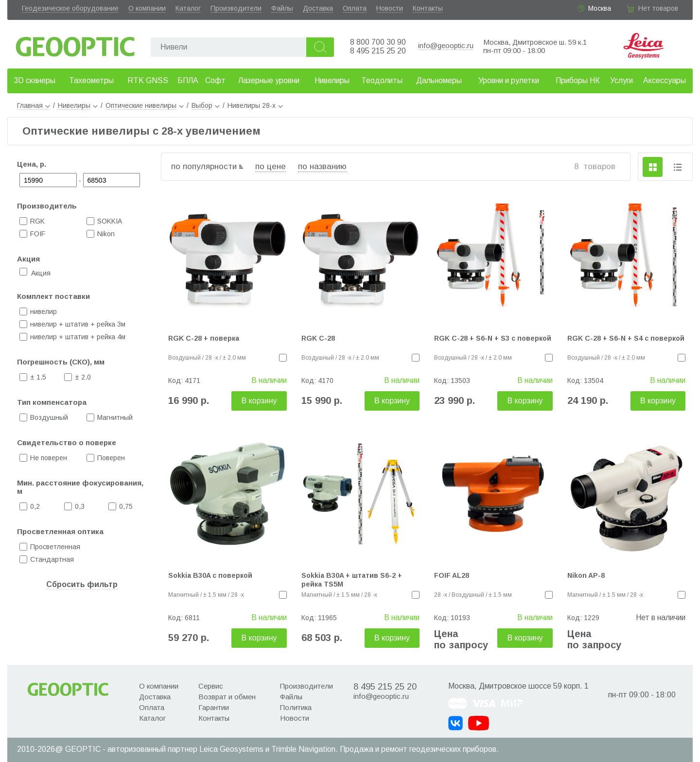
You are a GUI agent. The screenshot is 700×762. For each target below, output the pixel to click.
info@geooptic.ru (446, 45)
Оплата (355, 8)
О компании (147, 8)
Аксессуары (665, 80)
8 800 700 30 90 (378, 42)
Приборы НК (578, 80)
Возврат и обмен (227, 697)
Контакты (428, 8)
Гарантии (214, 707)
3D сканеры (35, 80)
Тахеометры (91, 80)
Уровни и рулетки (509, 80)
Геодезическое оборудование (70, 8)
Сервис (211, 686)
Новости (390, 8)
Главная (34, 105)
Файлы (282, 8)
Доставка (318, 8)
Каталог (188, 8)
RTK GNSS (148, 80)
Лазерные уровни (269, 80)
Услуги (621, 80)
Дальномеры (439, 80)
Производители (236, 8)
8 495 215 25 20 (378, 51)
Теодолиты (382, 80)
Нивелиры (332, 80)
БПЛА (188, 80)
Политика (296, 707)
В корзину (259, 401)
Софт (215, 80)
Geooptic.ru (75, 44)
